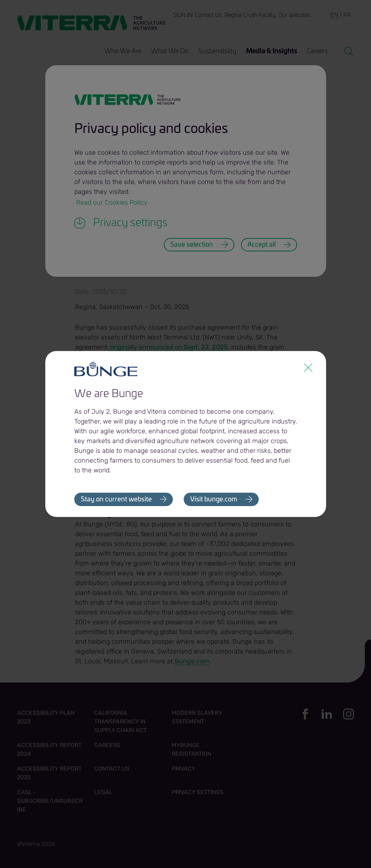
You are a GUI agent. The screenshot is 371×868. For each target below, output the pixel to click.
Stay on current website (116, 500)
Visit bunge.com (214, 500)
